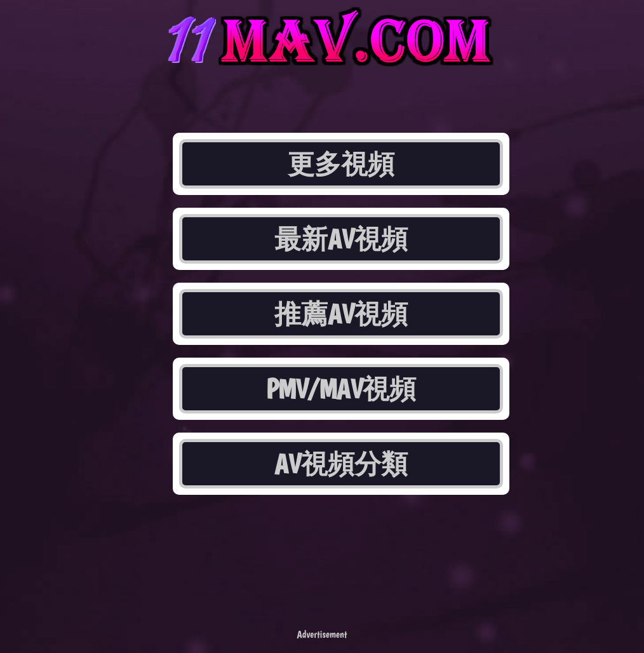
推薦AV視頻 (341, 314)
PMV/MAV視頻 (341, 389)
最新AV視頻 (341, 239)
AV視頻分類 (341, 464)
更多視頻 (341, 164)
